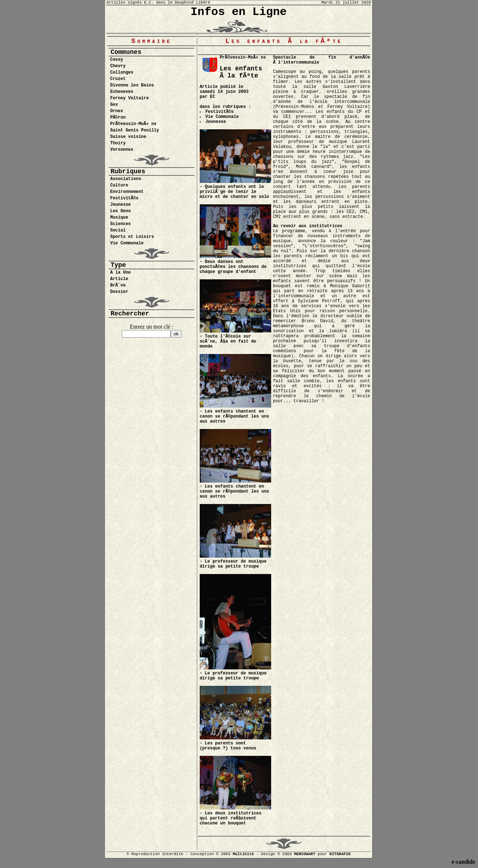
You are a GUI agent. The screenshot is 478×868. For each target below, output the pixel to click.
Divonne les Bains (132, 85)
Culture (119, 185)
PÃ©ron (118, 118)
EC (213, 97)
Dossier (119, 292)
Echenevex (122, 92)
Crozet (118, 79)
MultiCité (243, 854)
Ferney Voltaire (129, 98)
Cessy (116, 60)
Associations (125, 179)
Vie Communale (127, 243)
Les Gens (120, 211)
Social (118, 230)
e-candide (463, 862)
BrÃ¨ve (118, 285)
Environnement (127, 192)
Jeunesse (120, 205)
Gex (114, 105)
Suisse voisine (128, 137)
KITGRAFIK (340, 854)
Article (119, 279)
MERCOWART (305, 854)
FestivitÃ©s (124, 198)
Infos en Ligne (239, 12)
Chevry (118, 66)
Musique (119, 218)
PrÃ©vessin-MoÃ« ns (133, 124)
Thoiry (118, 143)
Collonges (122, 73)
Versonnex (122, 150)
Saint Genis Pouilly (135, 130)
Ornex (116, 111)
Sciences (120, 224)
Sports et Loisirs (132, 237)
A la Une (120, 273)
